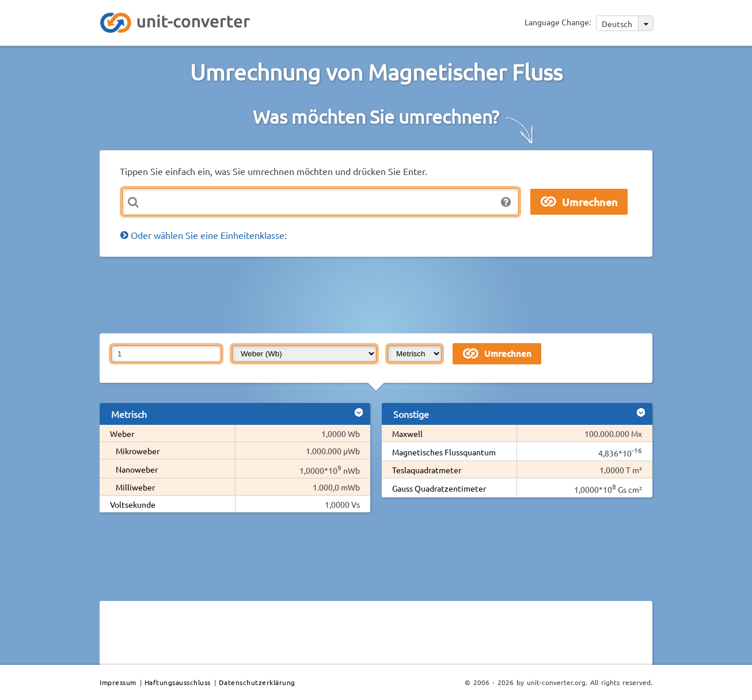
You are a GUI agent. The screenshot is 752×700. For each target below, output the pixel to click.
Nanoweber (137, 469)
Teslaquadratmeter (427, 470)
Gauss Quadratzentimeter (439, 488)
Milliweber (135, 487)
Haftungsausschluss (178, 682)
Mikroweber (138, 451)
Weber (122, 433)
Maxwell (407, 433)
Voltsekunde (133, 504)
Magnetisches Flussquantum (444, 452)
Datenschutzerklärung (257, 682)
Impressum (118, 682)
